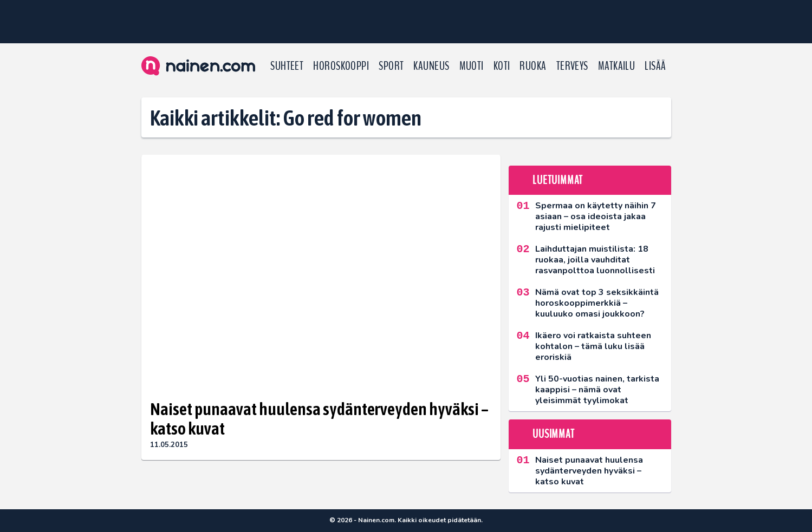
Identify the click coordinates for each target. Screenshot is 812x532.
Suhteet (287, 66)
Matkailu (617, 66)
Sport (391, 66)
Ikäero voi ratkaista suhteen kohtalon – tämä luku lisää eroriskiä (593, 346)
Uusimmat (553, 434)
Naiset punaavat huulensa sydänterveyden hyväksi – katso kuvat (319, 419)
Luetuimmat (558, 180)
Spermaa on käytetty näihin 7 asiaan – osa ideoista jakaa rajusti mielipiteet (596, 216)
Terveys (572, 66)
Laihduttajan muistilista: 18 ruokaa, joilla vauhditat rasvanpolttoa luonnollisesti (595, 260)
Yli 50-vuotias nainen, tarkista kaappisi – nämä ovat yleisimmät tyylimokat (597, 390)
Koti (502, 66)
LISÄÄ (655, 66)
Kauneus (431, 66)
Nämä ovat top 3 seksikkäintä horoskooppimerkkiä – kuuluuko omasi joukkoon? (597, 303)
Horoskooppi (341, 66)
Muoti (472, 66)
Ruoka (533, 66)
